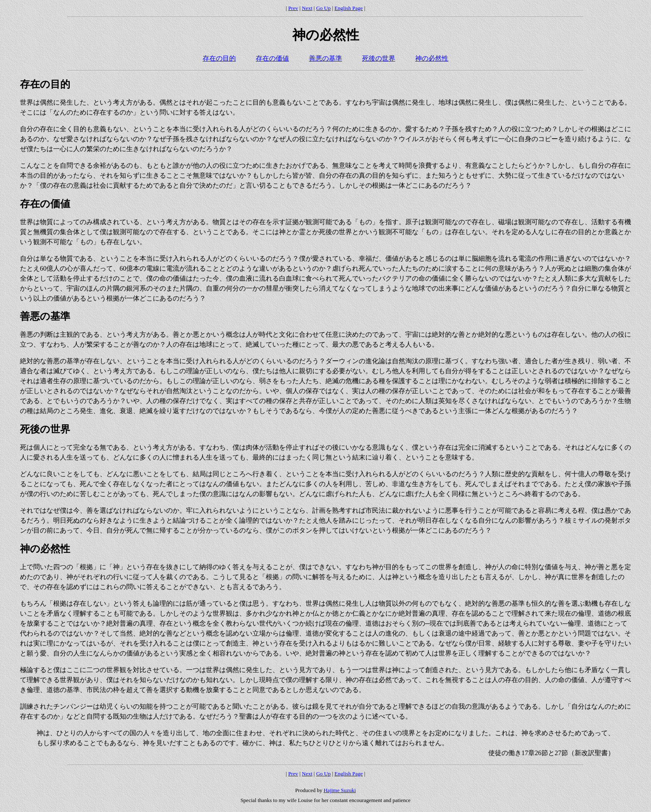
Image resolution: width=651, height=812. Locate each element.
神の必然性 (432, 58)
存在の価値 (272, 58)
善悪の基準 (325, 58)
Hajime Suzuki (340, 790)
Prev (293, 8)
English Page (349, 8)
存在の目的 (219, 58)
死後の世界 (379, 58)
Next (307, 8)
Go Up (323, 8)
